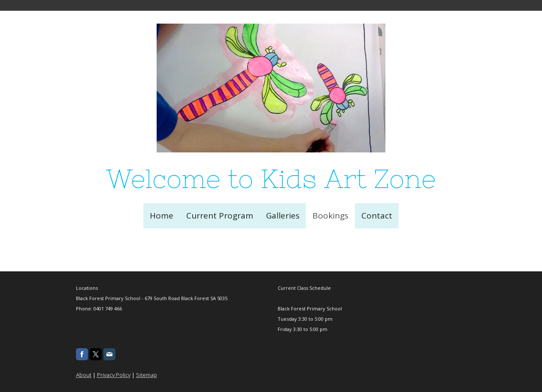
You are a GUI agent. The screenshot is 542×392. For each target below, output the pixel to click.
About (84, 375)
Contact (377, 216)
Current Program (220, 216)
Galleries (283, 216)
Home (162, 216)
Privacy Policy (114, 375)
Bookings (330, 216)
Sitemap (147, 375)
